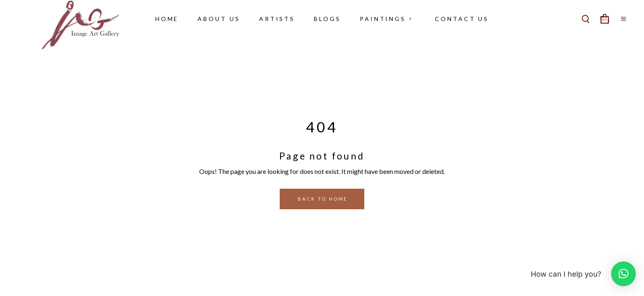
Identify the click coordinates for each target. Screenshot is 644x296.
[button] (623, 274)
